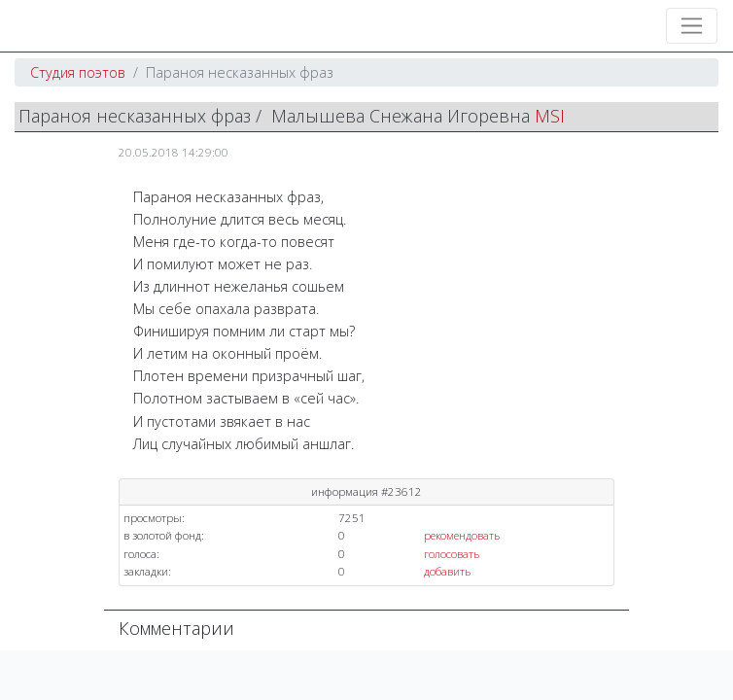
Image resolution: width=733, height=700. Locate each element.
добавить (447, 571)
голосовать (452, 554)
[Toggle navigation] (692, 26)
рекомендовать (462, 535)
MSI (550, 116)
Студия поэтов (78, 72)
